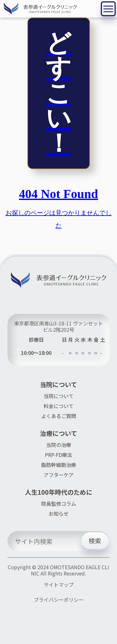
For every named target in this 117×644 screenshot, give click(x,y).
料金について (59, 406)
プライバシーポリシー (59, 600)
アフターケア (59, 475)
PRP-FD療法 (58, 455)
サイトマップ (59, 585)
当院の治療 (59, 445)
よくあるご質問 (59, 416)
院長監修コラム (59, 503)
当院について (59, 396)
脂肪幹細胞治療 (59, 465)
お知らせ (59, 514)
